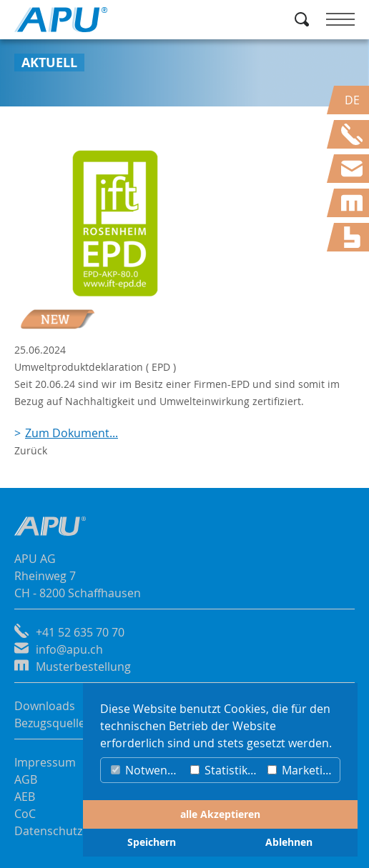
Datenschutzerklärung (74, 831)
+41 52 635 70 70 (80, 632)
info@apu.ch (69, 649)
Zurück (31, 450)
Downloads (45, 706)
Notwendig (147, 770)
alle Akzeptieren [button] (220, 814)
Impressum (45, 762)
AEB (25, 797)
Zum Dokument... (72, 433)
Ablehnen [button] (289, 842)
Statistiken (226, 770)
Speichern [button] (152, 842)
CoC (25, 814)
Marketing (302, 770)
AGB (26, 779)
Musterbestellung (83, 667)
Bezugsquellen (53, 723)
